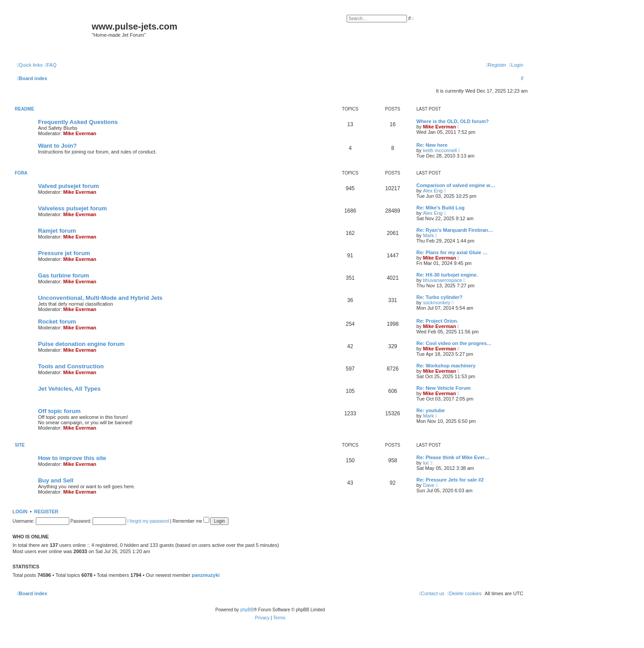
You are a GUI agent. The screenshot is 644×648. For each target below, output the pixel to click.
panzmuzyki (206, 575)
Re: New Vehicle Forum (444, 388)
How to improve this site (72, 458)
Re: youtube (431, 410)
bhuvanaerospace (443, 280)
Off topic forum (59, 411)
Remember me (191, 521)
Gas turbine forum (64, 275)
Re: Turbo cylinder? (439, 297)
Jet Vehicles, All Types (69, 389)
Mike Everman (80, 133)
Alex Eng (433, 191)
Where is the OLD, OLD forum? (453, 121)
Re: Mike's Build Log (441, 208)
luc (426, 463)
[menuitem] (51, 65)
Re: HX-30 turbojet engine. (447, 275)
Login (20, 512)
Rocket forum (57, 322)
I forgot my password (148, 521)
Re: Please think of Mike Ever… (453, 457)
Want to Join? (57, 146)
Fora (21, 173)
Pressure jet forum (64, 253)
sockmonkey (437, 303)
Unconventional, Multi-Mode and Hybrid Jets (100, 298)
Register (47, 512)
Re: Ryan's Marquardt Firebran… (455, 230)
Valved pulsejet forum (68, 186)
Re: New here (432, 145)
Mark (428, 235)
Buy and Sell (56, 480)
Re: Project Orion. (437, 321)
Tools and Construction (71, 366)
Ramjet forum (57, 231)
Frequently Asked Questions (78, 122)
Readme (24, 109)
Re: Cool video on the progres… (454, 343)
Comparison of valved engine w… (456, 185)
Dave (429, 485)
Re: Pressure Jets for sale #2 (450, 480)
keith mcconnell (440, 150)
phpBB (247, 610)
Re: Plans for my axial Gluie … (452, 252)
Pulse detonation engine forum (81, 344)
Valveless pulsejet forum (72, 208)
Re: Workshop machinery (446, 366)
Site (20, 445)
